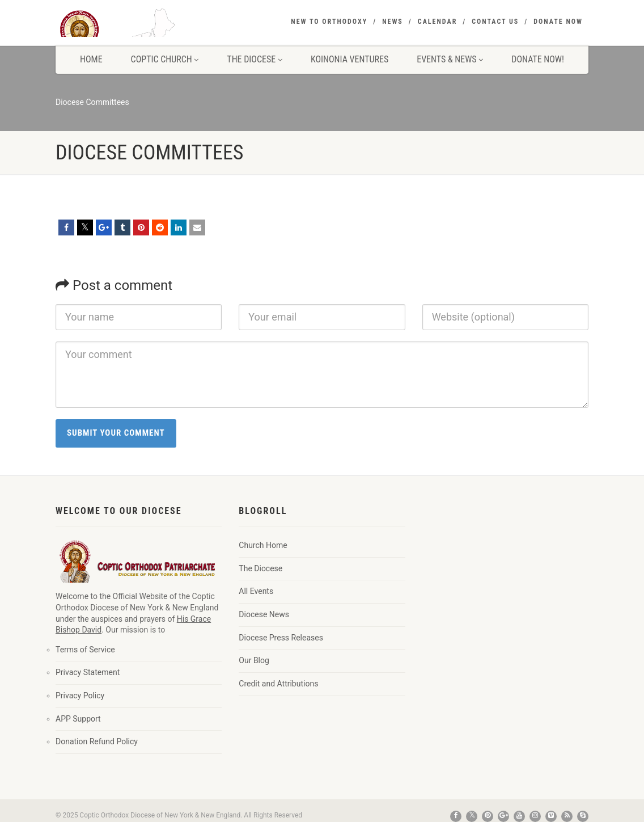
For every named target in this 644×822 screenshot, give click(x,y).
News (393, 22)
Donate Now (558, 22)
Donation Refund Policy (97, 741)
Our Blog (254, 660)
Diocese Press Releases (281, 638)
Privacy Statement (88, 672)
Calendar (437, 22)
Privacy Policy (80, 695)
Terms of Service (85, 650)
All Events (256, 591)
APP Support (78, 719)
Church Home (263, 545)
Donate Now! (538, 59)
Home (91, 59)
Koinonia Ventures (349, 59)
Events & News (450, 59)
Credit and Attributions (278, 684)
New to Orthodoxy (329, 22)
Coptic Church (165, 59)
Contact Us (495, 22)
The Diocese (255, 59)
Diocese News (264, 614)
